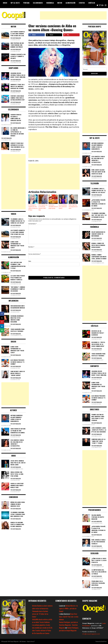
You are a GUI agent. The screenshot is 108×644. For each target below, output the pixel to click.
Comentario (33, 224)
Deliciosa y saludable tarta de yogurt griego (53, 207)
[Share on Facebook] (37, 35)
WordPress (104, 641)
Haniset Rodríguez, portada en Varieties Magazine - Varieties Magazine (68, 625)
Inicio (5, 3)
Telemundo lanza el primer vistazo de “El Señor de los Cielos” (40, 614)
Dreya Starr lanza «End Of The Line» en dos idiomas (69, 617)
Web (30, 261)
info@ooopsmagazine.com (91, 634)
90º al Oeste (15, 3)
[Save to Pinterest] (71, 35)
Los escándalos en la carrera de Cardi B (63, 207)
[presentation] (41, 271)
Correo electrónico (35, 254)
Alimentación (71, 3)
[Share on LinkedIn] (2, 326)
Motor (60, 3)
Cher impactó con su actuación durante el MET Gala (43, 208)
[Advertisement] (73, 15)
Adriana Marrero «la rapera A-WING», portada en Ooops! (68, 608)
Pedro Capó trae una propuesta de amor (73, 207)
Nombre (31, 247)
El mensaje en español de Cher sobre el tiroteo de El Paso (33, 208)
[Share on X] (54, 35)
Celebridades (38, 3)
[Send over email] (2, 330)
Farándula (50, 3)
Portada (26, 3)
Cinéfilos (92, 3)
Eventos (82, 3)
